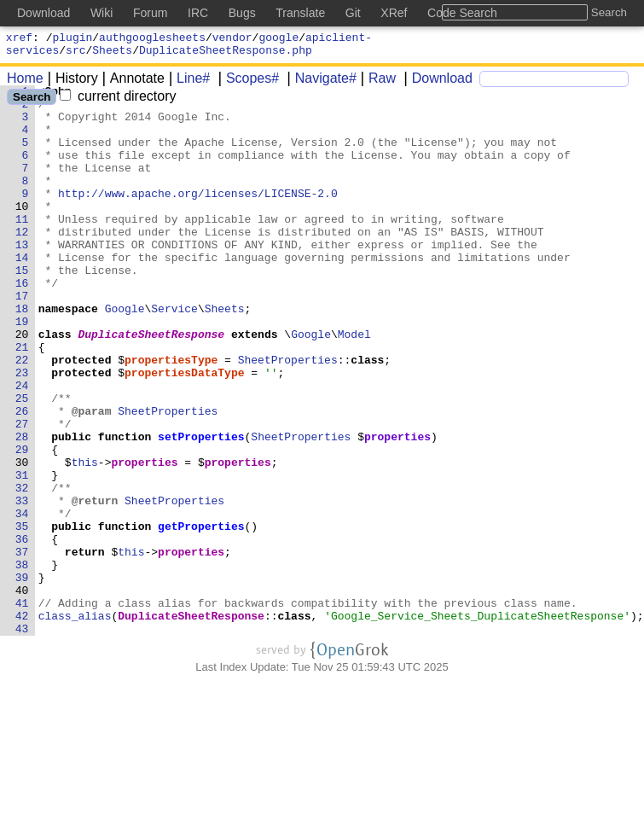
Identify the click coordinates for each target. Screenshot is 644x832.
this (85, 538)
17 (22, 339)
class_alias (75, 723)
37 (22, 646)
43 (22, 738)
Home (25, 83)
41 (22, 707)
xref (19, 39)
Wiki (102, 13)
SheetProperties (288, 416)
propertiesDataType (185, 431)
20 (22, 385)
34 (22, 600)
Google (125, 354)
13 (22, 277)
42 (22, 723)
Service (175, 354)
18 (22, 354)
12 (22, 262)
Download (436, 83)
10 (22, 231)
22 (22, 416)
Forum (150, 13)
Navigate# (320, 83)
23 (22, 431)
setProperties (202, 508)
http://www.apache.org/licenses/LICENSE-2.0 (199, 216)
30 (22, 538)
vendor (232, 39)
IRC (198, 13)
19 (22, 369)
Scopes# (247, 83)
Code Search (462, 13)
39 (22, 677)
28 (22, 508)
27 (22, 492)
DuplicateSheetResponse (152, 385)
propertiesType (172, 416)
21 (22, 400)
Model (354, 385)
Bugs (242, 13)
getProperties (202, 615)
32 (22, 569)
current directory (118, 101)
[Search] (554, 84)
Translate (300, 13)
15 (22, 308)
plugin (73, 39)
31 (22, 554)
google (278, 39)
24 (22, 446)
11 (22, 247)
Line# (187, 83)
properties (398, 508)
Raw (376, 83)
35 (22, 615)
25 (22, 462)
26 (22, 477)
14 (22, 293)
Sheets (112, 55)
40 (22, 692)
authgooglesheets (152, 39)
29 (22, 523)
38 (22, 661)
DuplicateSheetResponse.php (226, 55)
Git (353, 13)
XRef (394, 13)
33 (22, 585)
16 (22, 323)
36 (22, 631)
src (75, 55)
